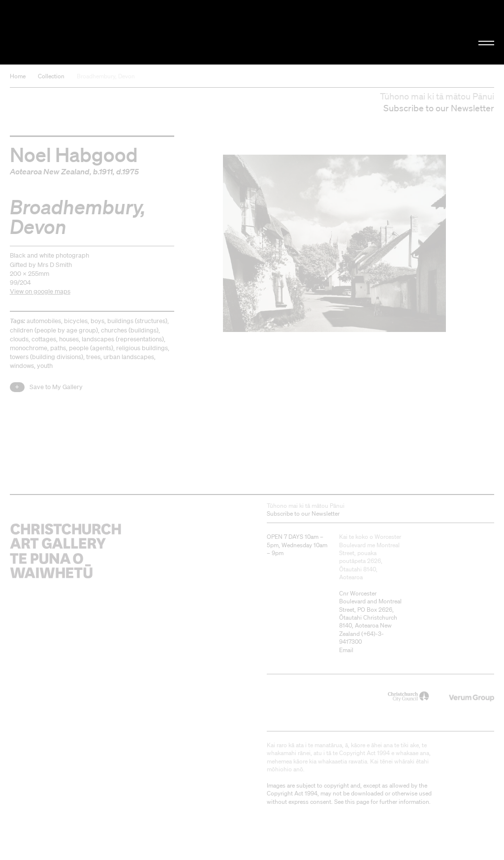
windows (22, 366)
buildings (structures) (137, 321)
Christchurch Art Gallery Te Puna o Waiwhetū (85, 32)
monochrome (29, 348)
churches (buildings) (130, 330)
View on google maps (40, 291)
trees (93, 357)
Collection (51, 76)
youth (45, 366)
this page (357, 802)
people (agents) (91, 348)
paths (58, 348)
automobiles (44, 321)
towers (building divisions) (47, 357)
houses (69, 339)
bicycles (76, 321)
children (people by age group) (54, 330)
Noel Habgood (74, 154)
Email (346, 650)
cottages (44, 339)
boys (97, 321)
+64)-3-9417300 (362, 638)
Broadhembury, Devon (106, 76)
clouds (19, 339)
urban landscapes (129, 357)
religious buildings (142, 348)
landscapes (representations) (123, 339)
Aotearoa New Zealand (50, 171)
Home (18, 76)
